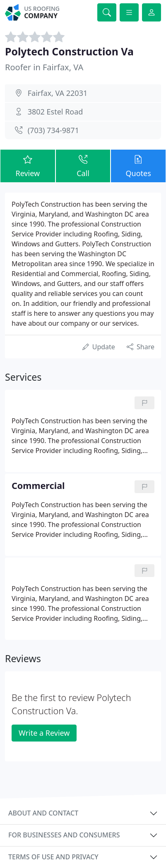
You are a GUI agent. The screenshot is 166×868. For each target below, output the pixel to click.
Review (28, 166)
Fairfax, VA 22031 (58, 93)
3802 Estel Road (55, 112)
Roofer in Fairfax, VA (44, 67)
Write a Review (44, 733)
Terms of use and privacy (53, 857)
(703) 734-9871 (53, 130)
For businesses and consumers (64, 835)
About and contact (43, 813)
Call (83, 166)
